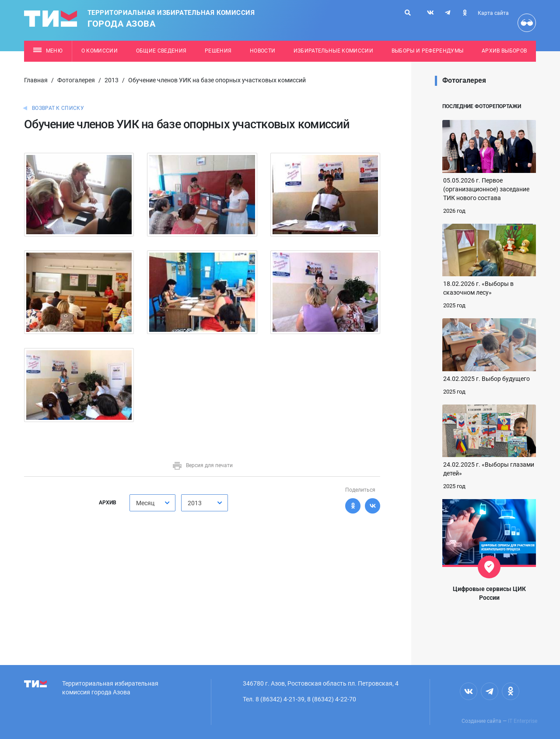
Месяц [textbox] (145, 503)
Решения (218, 51)
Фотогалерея (76, 80)
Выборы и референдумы (428, 51)
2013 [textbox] (195, 503)
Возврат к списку (58, 108)
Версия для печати (202, 465)
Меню (48, 51)
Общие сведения (161, 51)
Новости (262, 51)
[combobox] (152, 503)
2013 (112, 80)
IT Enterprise (523, 721)
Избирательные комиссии (333, 51)
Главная (36, 80)
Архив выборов (504, 51)
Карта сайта (493, 13)
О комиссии (100, 51)
